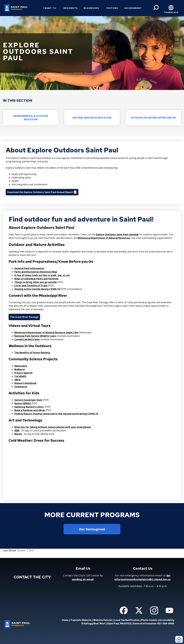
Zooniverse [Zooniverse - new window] (21, 387)
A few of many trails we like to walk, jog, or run (42, 275)
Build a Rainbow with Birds (30, 410)
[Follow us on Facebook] (124, 610)
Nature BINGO (23, 403)
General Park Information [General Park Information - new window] (29, 268)
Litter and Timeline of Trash (31, 286)
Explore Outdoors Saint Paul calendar (117, 234)
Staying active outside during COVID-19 (37, 289)
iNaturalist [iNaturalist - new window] (21, 366)
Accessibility (167, 620)
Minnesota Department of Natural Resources (104, 238)
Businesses (91, 8)
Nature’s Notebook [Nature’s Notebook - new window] (25, 383)
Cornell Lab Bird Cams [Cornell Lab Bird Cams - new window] (27, 339)
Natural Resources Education (92, 118)
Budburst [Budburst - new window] (20, 369)
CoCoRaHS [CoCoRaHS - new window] (20, 376)
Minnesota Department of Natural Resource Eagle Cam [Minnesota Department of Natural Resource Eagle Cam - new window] (46, 332)
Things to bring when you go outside (36, 282)
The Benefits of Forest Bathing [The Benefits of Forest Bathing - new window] (32, 353)
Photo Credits (149, 620)
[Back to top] (179, 639)
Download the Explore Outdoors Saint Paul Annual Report (40, 192)
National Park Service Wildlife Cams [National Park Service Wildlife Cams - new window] (35, 336)
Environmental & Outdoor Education (31, 118)
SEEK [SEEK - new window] (17, 430)
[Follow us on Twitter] (139, 610)
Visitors (112, 8)
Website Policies (103, 620)
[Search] (156, 8)
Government (133, 8)
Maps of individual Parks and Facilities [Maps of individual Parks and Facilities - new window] (36, 279)
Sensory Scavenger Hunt (28, 400)
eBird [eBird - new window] (17, 380)
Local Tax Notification (127, 620)
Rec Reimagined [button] (92, 529)
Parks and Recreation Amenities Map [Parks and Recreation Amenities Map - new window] (36, 272)
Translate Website (81, 620)
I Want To (50, 8)
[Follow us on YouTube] (169, 610)
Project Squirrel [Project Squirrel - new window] (23, 373)
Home (65, 620)
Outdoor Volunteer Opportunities (153, 118)
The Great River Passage (24, 317)
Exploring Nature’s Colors (29, 407)
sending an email (83, 579)
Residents (71, 8)
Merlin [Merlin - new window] (18, 434)
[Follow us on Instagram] (154, 610)
